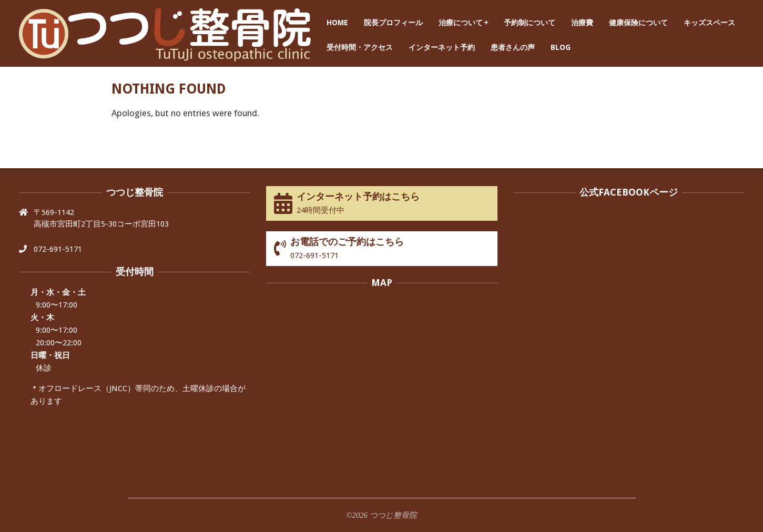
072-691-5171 (58, 249)
